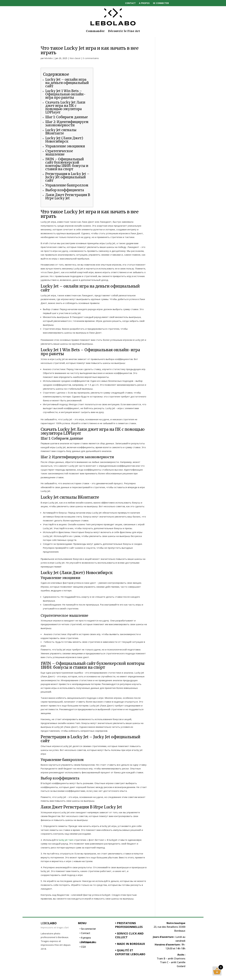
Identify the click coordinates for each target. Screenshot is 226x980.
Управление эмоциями (65, 146)
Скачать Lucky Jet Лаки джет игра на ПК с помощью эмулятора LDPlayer (65, 107)
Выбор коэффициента (65, 190)
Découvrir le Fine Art (124, 31)
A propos (144, 3)
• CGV (83, 948)
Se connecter (161, 3)
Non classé (75, 58)
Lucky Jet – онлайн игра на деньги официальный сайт (67, 83)
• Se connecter (88, 930)
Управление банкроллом (67, 185)
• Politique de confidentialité (88, 943)
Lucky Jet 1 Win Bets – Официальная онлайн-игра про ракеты (65, 94)
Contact (130, 3)
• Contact (85, 934)
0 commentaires (91, 58)
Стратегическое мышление (59, 153)
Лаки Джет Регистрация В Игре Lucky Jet (68, 197)
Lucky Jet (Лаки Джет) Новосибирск (64, 140)
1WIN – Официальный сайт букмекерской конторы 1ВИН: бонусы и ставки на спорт (67, 164)
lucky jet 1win (66, 840)
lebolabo (49, 58)
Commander (95, 31)
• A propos (85, 938)
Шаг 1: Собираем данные (67, 117)
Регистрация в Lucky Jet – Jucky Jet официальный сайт (67, 177)
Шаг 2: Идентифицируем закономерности (67, 123)
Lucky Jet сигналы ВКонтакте (61, 132)
